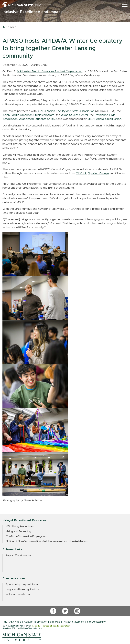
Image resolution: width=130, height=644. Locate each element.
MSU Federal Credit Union (104, 119)
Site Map (55, 622)
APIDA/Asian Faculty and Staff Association (66, 111)
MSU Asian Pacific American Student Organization (50, 72)
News (11, 27)
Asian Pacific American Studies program (28, 115)
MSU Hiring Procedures (20, 526)
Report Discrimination (19, 555)
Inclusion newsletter (18, 595)
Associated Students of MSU (38, 119)
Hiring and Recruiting (18, 532)
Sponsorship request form (22, 584)
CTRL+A (81, 173)
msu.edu (36, 626)
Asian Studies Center (75, 115)
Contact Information (36, 622)
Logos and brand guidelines (23, 590)
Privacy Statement (74, 622)
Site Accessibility (96, 622)
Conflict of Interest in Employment (27, 537)
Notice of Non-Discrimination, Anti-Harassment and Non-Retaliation (47, 541)
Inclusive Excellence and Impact (32, 12)
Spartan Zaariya (98, 173)
